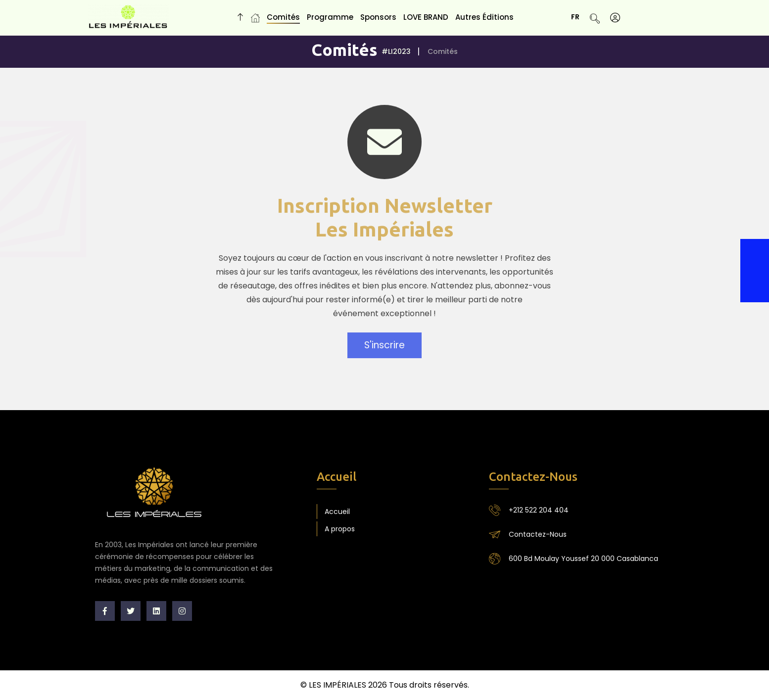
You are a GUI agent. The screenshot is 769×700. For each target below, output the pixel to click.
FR (579, 17)
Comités (283, 17)
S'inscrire (384, 348)
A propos (340, 529)
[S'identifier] (615, 18)
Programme (330, 17)
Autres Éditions (484, 17)
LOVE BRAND (426, 17)
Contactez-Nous (538, 534)
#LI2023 (396, 51)
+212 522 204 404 (539, 510)
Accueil (337, 512)
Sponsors (378, 17)
